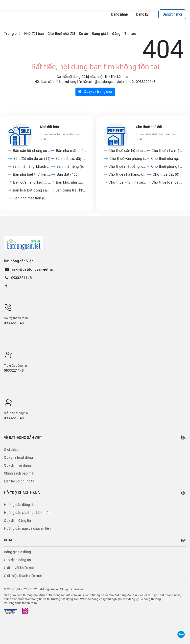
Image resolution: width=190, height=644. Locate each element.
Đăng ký (142, 14)
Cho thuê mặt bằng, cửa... (128, 167)
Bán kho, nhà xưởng (71, 182)
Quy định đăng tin (17, 521)
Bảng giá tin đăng (17, 552)
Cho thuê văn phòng (128, 159)
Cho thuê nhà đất (149, 127)
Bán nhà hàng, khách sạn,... (32, 167)
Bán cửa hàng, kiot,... (32, 182)
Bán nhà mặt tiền (30, 198)
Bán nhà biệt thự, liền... (32, 174)
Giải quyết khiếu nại (19, 568)
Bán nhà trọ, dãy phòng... (71, 159)
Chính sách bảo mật (19, 473)
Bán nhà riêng (71, 167)
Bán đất (68, 174)
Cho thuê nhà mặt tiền (167, 151)
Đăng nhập (119, 14)
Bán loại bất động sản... (32, 190)
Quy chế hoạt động (18, 457)
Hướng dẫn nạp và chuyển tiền (27, 528)
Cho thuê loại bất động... (167, 182)
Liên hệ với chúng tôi (20, 481)
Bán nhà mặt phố (71, 151)
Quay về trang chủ (95, 92)
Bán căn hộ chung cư (32, 151)
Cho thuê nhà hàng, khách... (128, 174)
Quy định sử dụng (17, 465)
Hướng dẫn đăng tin (19, 505)
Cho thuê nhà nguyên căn (167, 159)
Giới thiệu (11, 450)
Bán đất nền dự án (32, 159)
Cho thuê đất (166, 174)
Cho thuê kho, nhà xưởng (128, 182)
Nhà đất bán (49, 127)
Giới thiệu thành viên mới (23, 576)
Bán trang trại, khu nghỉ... (71, 190)
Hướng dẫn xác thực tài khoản (27, 513)
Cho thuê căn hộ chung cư (128, 151)
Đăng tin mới (172, 14)
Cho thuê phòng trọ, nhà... (167, 167)
